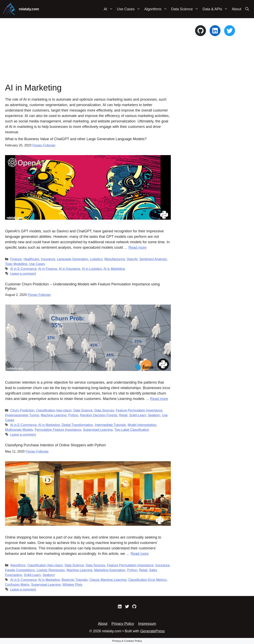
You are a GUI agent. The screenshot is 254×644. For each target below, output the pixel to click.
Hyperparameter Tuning (22, 415)
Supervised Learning (98, 430)
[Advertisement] (88, 52)
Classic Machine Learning (108, 580)
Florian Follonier (44, 145)
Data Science (186, 9)
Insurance (48, 259)
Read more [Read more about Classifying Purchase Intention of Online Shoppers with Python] (140, 554)
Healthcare (31, 259)
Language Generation (73, 259)
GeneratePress (153, 631)
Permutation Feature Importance (58, 430)
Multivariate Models (19, 430)
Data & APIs (216, 9)
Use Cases (130, 9)
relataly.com (29, 9)
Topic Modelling (16, 264)
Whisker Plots (72, 585)
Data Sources (104, 410)
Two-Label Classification (132, 430)
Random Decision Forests (99, 415)
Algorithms (157, 9)
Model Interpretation (142, 425)
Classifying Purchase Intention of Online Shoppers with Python (55, 445)
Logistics (96, 259)
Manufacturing (115, 259)
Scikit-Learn (138, 415)
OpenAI (132, 259)
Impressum (147, 624)
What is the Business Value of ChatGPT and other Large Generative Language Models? (76, 139)
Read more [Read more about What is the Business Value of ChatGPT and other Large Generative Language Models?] (137, 247)
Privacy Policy (123, 624)
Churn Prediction (22, 410)
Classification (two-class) (54, 410)
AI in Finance (48, 269)
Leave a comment (23, 274)
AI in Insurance (70, 269)
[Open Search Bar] (247, 9)
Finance (16, 259)
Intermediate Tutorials (110, 425)
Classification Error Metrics (147, 580)
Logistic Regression (51, 570)
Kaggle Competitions (20, 570)
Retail (123, 415)
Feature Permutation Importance (139, 410)
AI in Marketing (114, 269)
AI (109, 9)
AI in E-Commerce (24, 269)
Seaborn (154, 415)
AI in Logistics (92, 269)
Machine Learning (54, 415)
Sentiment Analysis (153, 259)
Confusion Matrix (17, 585)
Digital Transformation (77, 425)
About (237, 9)
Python (73, 415)
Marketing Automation (110, 570)
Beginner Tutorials (75, 580)
